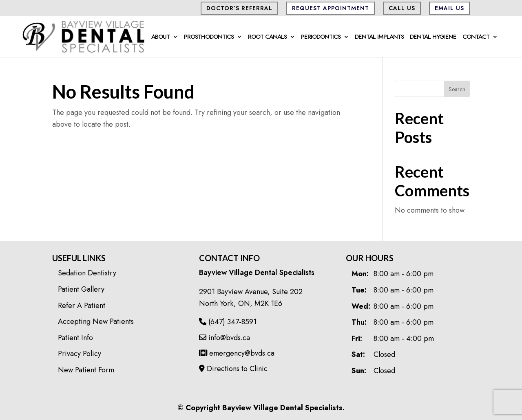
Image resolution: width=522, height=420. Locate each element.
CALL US (402, 8)
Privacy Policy (80, 354)
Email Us (449, 8)
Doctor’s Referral (239, 8)
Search (457, 89)
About (160, 37)
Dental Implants (379, 37)
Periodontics (321, 37)
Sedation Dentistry (87, 273)
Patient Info (75, 338)
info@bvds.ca (225, 338)
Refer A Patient (82, 306)
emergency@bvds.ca (237, 353)
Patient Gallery (81, 289)
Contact (476, 37)
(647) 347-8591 (228, 322)
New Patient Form (86, 370)
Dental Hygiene (433, 37)
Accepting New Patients (96, 321)
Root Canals (267, 37)
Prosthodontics (209, 37)
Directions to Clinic (233, 369)
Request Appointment (331, 8)
